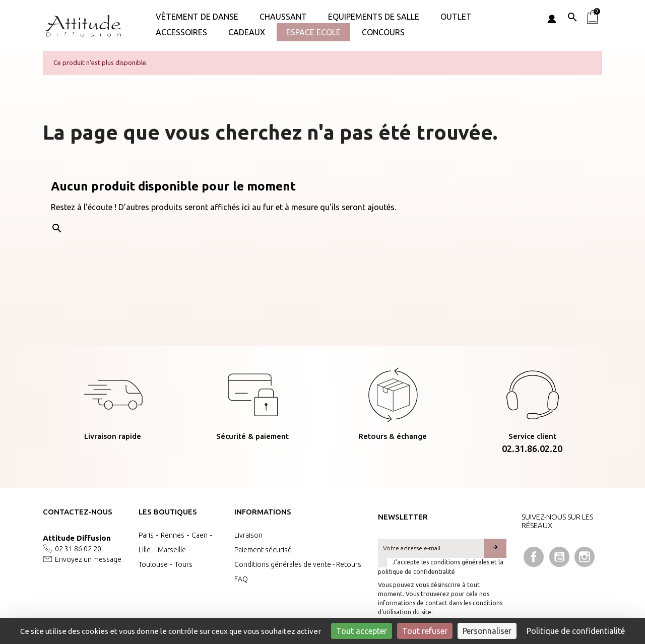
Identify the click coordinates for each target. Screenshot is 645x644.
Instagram (585, 557)
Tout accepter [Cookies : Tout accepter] (362, 631)
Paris (146, 535)
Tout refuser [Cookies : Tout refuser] (425, 631)
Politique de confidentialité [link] (576, 631)
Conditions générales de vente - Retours (298, 564)
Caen (200, 535)
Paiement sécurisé (263, 550)
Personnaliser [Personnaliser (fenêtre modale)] (487, 631)
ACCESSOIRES (181, 32)
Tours (184, 564)
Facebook (534, 557)
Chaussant (283, 17)
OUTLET (456, 17)
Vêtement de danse (197, 17)
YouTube (559, 557)
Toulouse (153, 564)
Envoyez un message (88, 559)
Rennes (173, 535)
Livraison (248, 535)
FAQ (241, 579)
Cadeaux (247, 32)
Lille (145, 550)
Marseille (172, 550)
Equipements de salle (374, 17)
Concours (383, 32)
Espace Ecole (313, 32)
